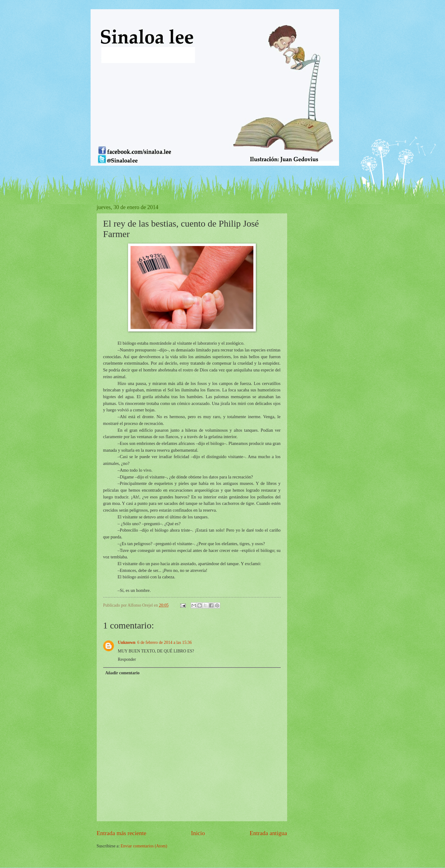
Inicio (198, 833)
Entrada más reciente (122, 833)
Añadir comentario (122, 673)
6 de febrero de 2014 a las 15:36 (164, 642)
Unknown (127, 642)
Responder (127, 659)
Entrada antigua (268, 833)
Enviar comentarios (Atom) (144, 846)
